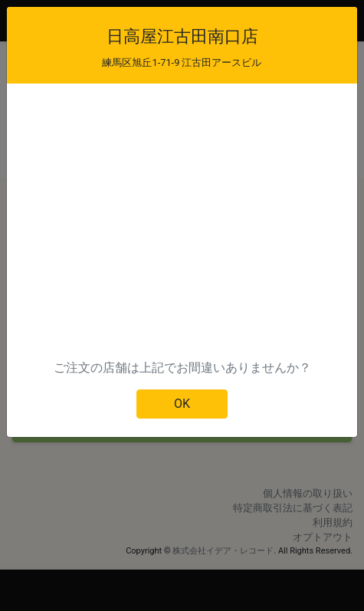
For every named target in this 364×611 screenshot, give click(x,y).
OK (182, 404)
